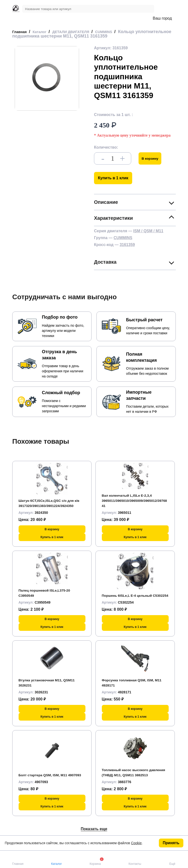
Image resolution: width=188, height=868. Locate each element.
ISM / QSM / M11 (148, 231)
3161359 (127, 245)
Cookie (136, 843)
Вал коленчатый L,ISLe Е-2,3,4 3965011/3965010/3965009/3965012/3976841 (135, 500)
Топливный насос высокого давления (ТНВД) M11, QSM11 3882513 (130, 770)
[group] (47, 78)
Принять (171, 843)
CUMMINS (123, 238)
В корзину (152, 158)
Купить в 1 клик (113, 178)
